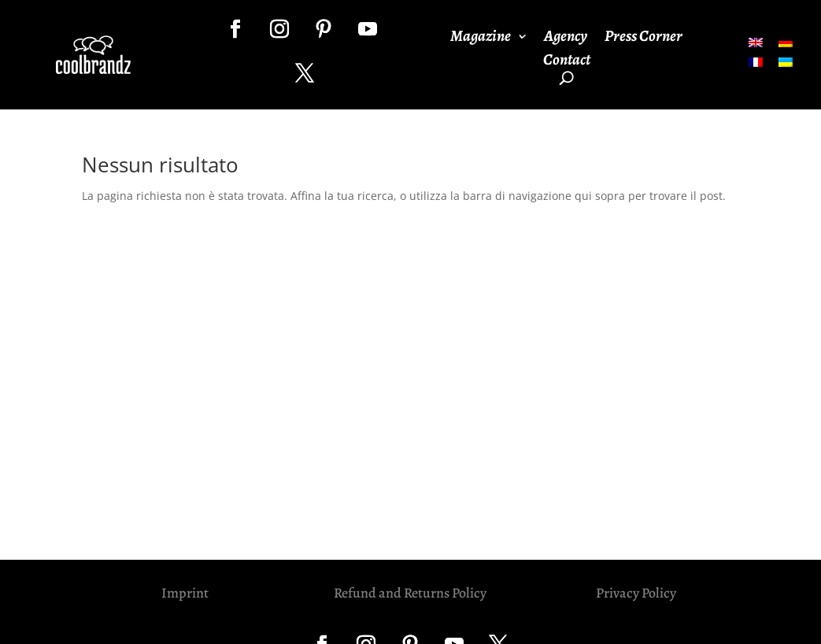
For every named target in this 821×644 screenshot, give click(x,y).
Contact (567, 62)
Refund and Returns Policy (410, 593)
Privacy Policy (636, 593)
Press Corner (643, 39)
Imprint (185, 593)
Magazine (481, 39)
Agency (566, 39)
